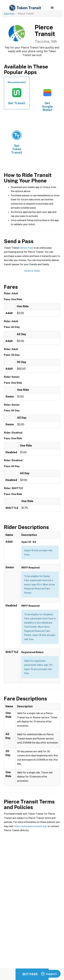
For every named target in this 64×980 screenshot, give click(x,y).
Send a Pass (27, 248)
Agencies (9, 14)
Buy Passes (32, 974)
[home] (25, 8)
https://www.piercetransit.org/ (30, 826)
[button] (52, 8)
